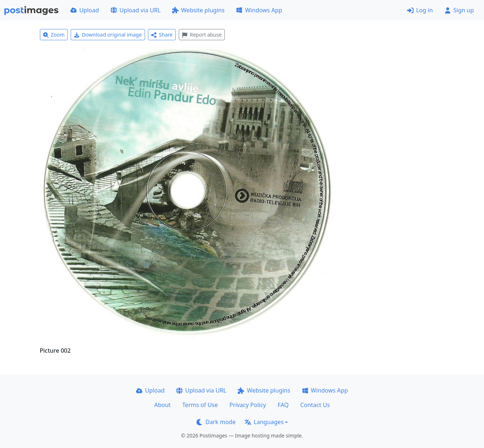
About (162, 405)
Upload (85, 10)
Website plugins (198, 10)
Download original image (108, 35)
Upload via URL (136, 10)
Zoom (54, 35)
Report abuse (202, 35)
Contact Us (315, 405)
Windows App (259, 10)
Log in (420, 10)
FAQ (283, 405)
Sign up (459, 10)
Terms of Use (200, 405)
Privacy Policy (248, 405)
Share (162, 35)
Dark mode (216, 422)
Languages (264, 422)
